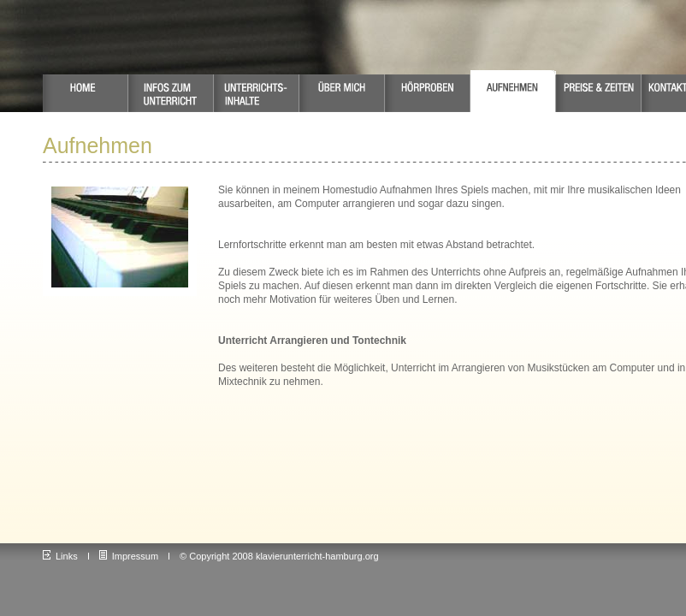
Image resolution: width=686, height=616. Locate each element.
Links (60, 556)
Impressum (129, 556)
